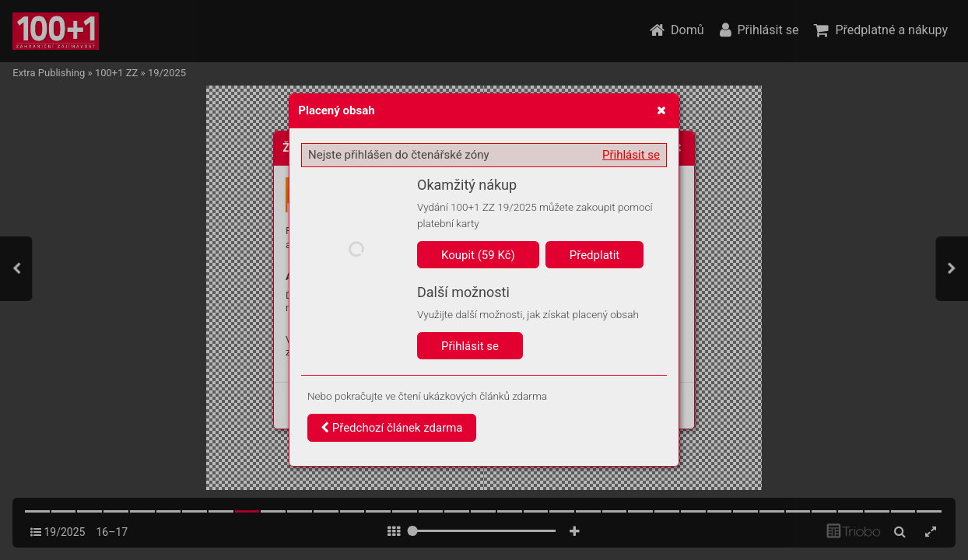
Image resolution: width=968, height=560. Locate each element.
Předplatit (595, 255)
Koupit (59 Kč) (478, 255)
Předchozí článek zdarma (392, 428)
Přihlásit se (631, 155)
